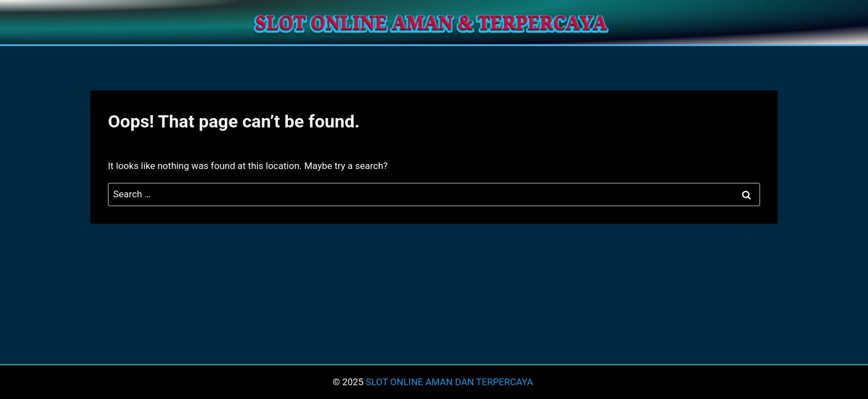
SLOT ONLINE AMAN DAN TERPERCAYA (451, 382)
